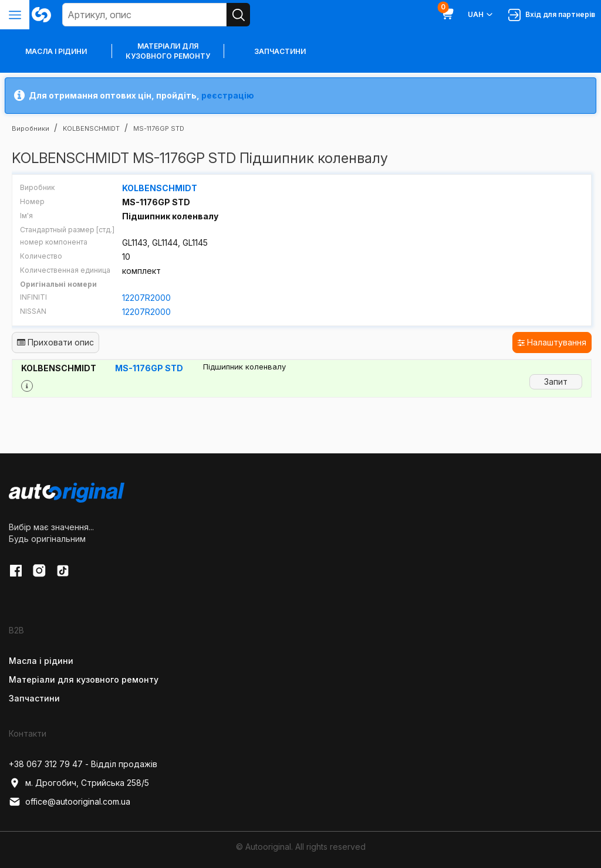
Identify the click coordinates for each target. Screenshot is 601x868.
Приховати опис (55, 342)
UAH (481, 15)
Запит (556, 382)
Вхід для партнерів (552, 15)
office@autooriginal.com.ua (70, 802)
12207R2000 (146, 298)
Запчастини (280, 51)
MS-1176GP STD (149, 368)
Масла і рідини (41, 661)
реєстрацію (228, 95)
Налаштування (552, 342)
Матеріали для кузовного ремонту (168, 51)
